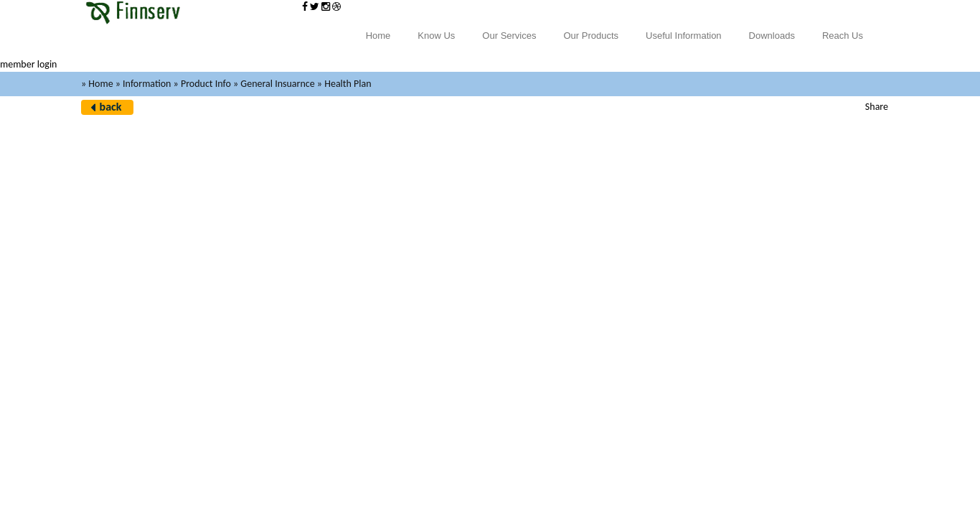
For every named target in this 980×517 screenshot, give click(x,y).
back (111, 107)
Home (378, 36)
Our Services (509, 36)
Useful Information (684, 36)
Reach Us (843, 36)
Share (877, 107)
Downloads (772, 36)
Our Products (592, 36)
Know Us (436, 36)
